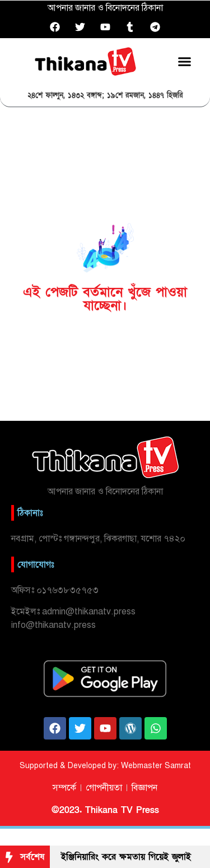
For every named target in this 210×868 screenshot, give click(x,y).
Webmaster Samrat (156, 766)
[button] (185, 61)
